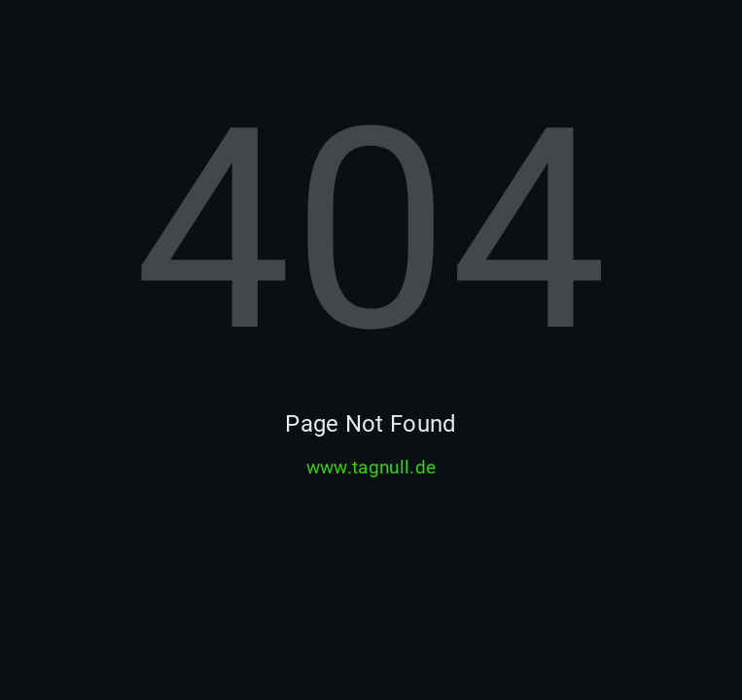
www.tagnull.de (371, 468)
